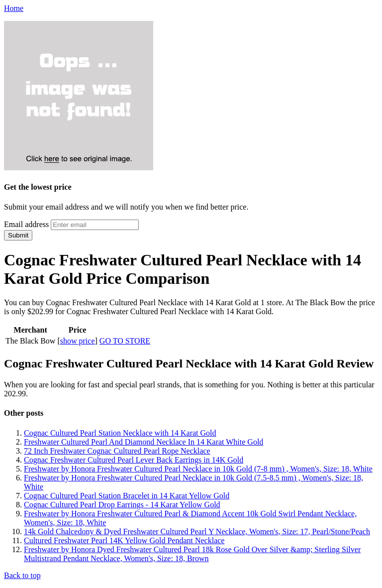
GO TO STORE (125, 341)
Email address (26, 224)
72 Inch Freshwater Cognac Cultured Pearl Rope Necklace (117, 451)
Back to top (22, 575)
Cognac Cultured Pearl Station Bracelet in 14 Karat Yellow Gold (127, 496)
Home (14, 8)
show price (78, 341)
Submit (18, 235)
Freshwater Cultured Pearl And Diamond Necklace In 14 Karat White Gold (143, 442)
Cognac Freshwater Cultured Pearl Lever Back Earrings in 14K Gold (134, 460)
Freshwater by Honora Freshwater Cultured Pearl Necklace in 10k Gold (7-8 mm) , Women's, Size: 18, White (198, 469)
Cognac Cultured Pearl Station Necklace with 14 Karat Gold (120, 433)
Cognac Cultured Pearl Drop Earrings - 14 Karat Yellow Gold (122, 505)
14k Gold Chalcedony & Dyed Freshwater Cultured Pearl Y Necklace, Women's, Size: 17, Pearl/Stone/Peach (197, 531)
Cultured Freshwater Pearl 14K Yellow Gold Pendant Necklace (124, 540)
